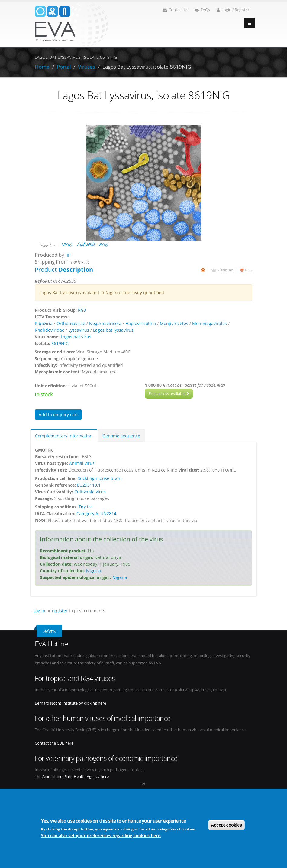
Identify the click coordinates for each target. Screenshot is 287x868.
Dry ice (86, 507)
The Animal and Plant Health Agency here (72, 776)
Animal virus (82, 463)
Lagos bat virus (76, 337)
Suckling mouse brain (100, 478)
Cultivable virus (92, 244)
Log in (39, 611)
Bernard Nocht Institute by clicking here (70, 703)
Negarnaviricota (105, 323)
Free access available (169, 393)
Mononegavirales (210, 323)
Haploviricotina (141, 323)
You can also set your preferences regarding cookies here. (101, 836)
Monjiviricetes (174, 323)
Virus (67, 244)
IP (69, 255)
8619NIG (60, 343)
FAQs (202, 10)
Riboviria (44, 323)
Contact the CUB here (54, 743)
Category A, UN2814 (96, 513)
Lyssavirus (79, 330)
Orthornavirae (71, 323)
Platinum (225, 270)
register (60, 611)
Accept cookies (226, 825)
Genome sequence (121, 436)
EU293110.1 (89, 485)
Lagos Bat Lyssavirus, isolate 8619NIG (147, 67)
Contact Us (176, 10)
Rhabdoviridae (50, 330)
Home (42, 67)
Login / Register (233, 10)
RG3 (249, 270)
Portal (64, 67)
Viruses (87, 67)
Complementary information (64, 436)
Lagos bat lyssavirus (113, 330)
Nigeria (94, 571)
